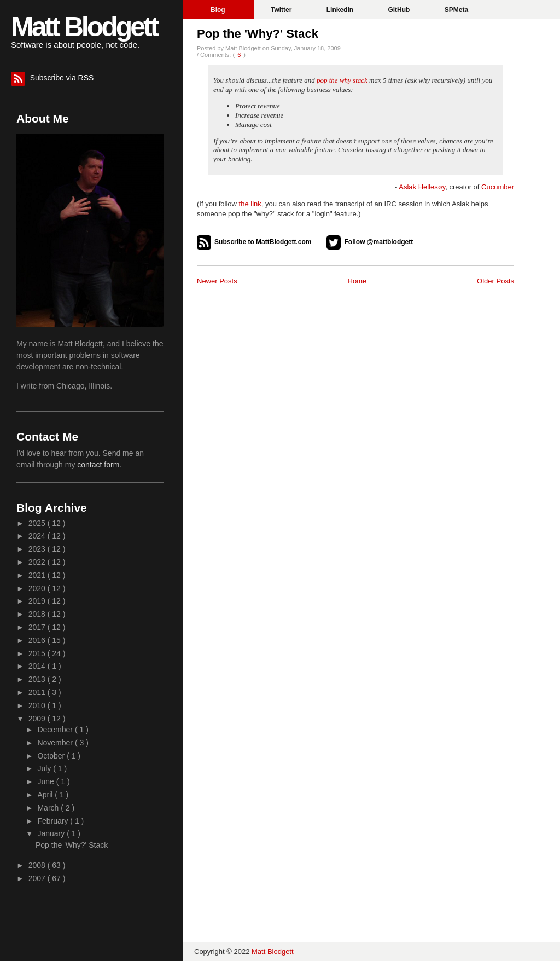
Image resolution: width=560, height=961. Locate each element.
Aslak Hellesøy (422, 187)
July (45, 768)
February (54, 821)
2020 (38, 588)
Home (357, 281)
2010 (38, 705)
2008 (38, 865)
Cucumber (498, 187)
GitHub (399, 10)
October (52, 756)
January (52, 833)
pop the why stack (342, 80)
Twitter (282, 10)
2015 (38, 653)
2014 (38, 666)
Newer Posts (217, 281)
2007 (38, 878)
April (46, 795)
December (56, 730)
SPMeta (456, 10)
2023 (38, 549)
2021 (38, 575)
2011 (38, 692)
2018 (38, 614)
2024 (38, 536)
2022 (38, 562)
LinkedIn (341, 10)
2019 (38, 601)
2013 (38, 679)
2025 (38, 523)
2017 (38, 627)
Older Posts (495, 281)
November (56, 743)
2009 (38, 719)
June (46, 781)
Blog (219, 10)
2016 (38, 640)
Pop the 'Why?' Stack (258, 34)
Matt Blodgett (84, 27)
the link (250, 204)
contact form (98, 465)
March (49, 808)
